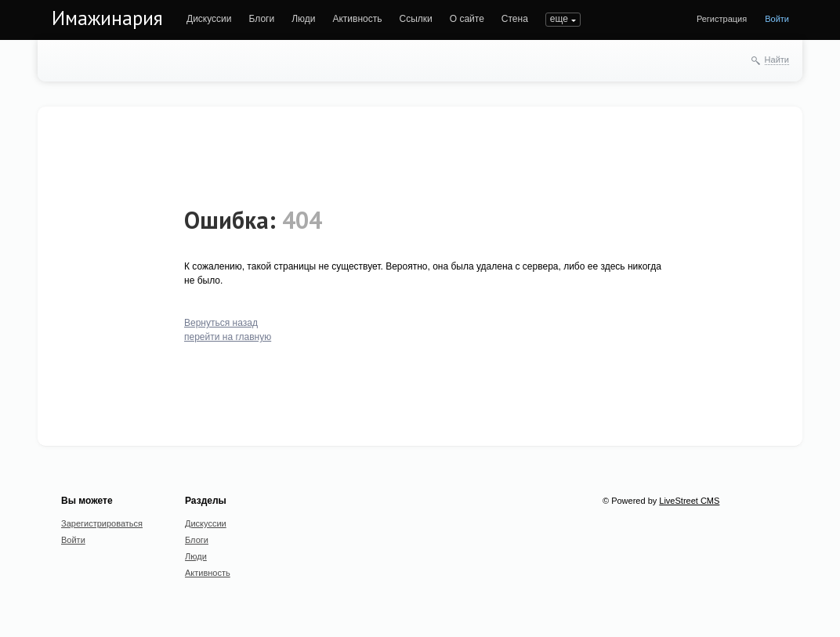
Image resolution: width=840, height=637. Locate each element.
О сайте (467, 19)
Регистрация (722, 19)
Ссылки (415, 19)
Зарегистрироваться (102, 523)
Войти (777, 19)
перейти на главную (228, 337)
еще (559, 19)
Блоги (262, 19)
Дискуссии (209, 19)
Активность (357, 19)
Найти (777, 60)
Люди (303, 19)
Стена (515, 19)
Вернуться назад (221, 323)
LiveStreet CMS (689, 501)
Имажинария (107, 18)
